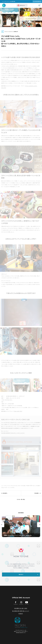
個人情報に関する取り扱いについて (21, 611)
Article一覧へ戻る (21, 499)
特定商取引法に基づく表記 (21, 608)
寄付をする (22, 5)
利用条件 (21, 614)
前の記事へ (4, 493)
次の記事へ (38, 493)
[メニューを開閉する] (40, 5)
